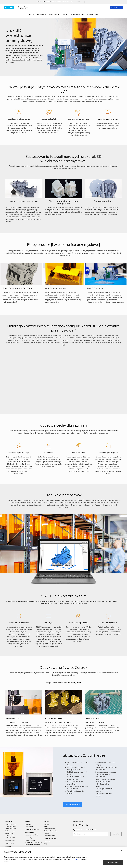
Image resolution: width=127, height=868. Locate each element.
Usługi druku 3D (54, 14)
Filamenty (8, 847)
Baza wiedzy (28, 838)
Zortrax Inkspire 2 (10, 835)
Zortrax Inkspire (10, 833)
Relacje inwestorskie (50, 838)
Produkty (30, 14)
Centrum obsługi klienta (32, 835)
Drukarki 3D (9, 821)
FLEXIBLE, (72, 683)
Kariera (46, 826)
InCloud (65, 14)
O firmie (46, 821)
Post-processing (10, 840)
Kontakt (46, 833)
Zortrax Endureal (10, 838)
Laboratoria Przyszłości (32, 829)
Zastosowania (42, 14)
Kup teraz (28, 821)
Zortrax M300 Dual (11, 824)
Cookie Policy (76, 859)
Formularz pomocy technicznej (33, 842)
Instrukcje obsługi (30, 840)
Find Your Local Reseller (72, 804)
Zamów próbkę (29, 824)
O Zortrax (47, 824)
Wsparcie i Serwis (93, 14)
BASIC (79, 683)
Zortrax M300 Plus (11, 826)
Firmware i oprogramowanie (33, 845)
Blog (45, 844)
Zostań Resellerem (49, 829)
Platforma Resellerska (50, 831)
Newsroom (47, 841)
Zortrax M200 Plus (11, 829)
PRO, (65, 683)
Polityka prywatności (50, 835)
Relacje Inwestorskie (77, 14)
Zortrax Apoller (10, 844)
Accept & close (113, 862)
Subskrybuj (116, 834)
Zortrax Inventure (10, 831)
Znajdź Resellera (116, 8)
